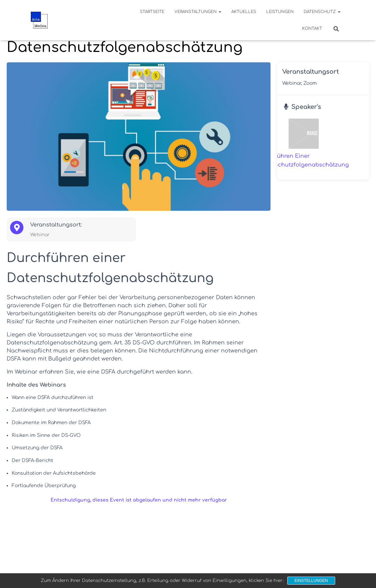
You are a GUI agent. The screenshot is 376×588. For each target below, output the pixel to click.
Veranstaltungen (198, 12)
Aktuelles (244, 12)
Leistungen (280, 12)
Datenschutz (322, 12)
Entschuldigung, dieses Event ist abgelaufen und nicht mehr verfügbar (139, 500)
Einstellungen (311, 581)
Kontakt (312, 28)
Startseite (152, 12)
